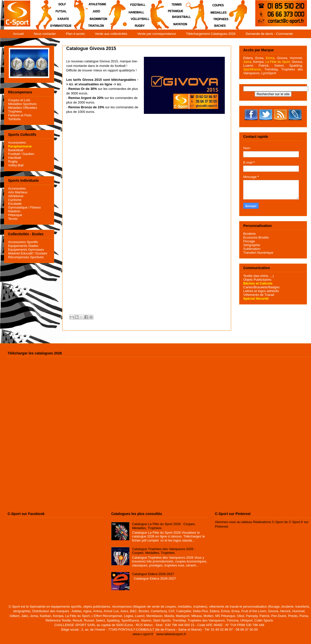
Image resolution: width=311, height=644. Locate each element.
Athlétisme (16, 196)
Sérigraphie (252, 245)
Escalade (15, 204)
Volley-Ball (16, 165)
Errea (259, 58)
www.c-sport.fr (143, 634)
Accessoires (17, 143)
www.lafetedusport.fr (171, 634)
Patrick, (264, 66)
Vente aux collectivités (111, 34)
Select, (279, 66)
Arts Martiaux (18, 192)
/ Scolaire (40, 253)
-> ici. (117, 84)
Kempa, (259, 62)
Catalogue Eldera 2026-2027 (153, 574)
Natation (14, 211)
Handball (15, 158)
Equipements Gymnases (26, 250)
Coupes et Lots (19, 100)
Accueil (18, 34)
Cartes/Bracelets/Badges (261, 287)
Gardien (28, 154)
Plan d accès (75, 34)
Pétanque (15, 215)
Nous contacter (45, 34)
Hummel (296, 58)
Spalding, (296, 66)
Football (14, 154)
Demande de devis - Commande (269, 34)
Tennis (13, 219)
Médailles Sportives (22, 104)
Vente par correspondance (157, 34)
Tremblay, (272, 69)
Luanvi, (249, 66)
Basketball (16, 150)
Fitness (35, 207)
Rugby (13, 161)
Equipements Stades (23, 246)
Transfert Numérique (258, 253)
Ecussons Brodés (256, 237)
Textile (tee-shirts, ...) (259, 276)
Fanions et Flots (20, 115)
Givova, (282, 58)
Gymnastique (18, 207)
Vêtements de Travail (259, 295)
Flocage (249, 241)
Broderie (249, 234)
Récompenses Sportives (26, 257)
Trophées (15, 111)
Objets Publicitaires (257, 280)
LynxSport (268, 73)
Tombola (14, 119)
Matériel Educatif (20, 253)
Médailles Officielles (23, 108)
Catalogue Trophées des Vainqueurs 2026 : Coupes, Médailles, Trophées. (164, 551)
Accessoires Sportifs (23, 242)
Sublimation (252, 249)
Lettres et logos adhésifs (261, 291)
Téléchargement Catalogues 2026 (211, 34)
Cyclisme (15, 200)
